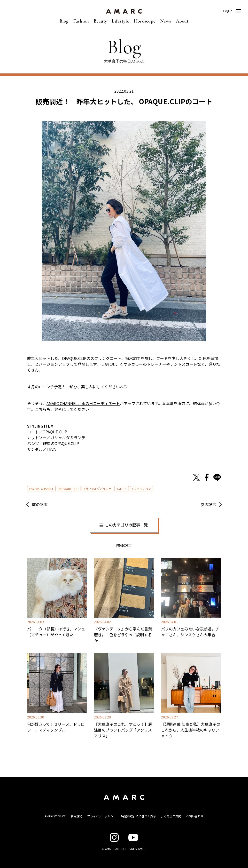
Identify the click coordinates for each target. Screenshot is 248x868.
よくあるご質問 (171, 816)
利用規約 (77, 816)
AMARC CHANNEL (42, 489)
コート (123, 489)
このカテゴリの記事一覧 (126, 525)
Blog (64, 21)
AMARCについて (55, 816)
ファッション (142, 489)
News (166, 21)
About (182, 21)
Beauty (100, 21)
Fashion (81, 21)
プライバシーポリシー (102, 816)
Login (228, 11)
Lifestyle (120, 21)
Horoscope (145, 21)
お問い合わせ (195, 816)
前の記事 (40, 504)
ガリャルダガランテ (98, 489)
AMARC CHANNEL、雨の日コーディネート (83, 403)
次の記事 (208, 504)
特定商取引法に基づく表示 (139, 816)
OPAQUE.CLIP (69, 489)
